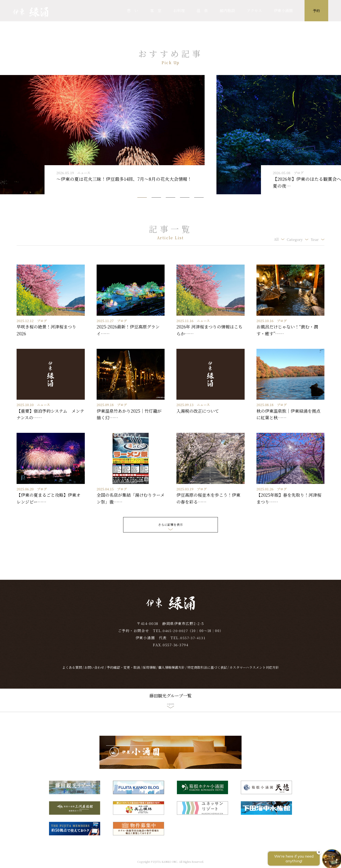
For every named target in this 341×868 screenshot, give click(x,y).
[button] (142, 197)
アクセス (254, 11)
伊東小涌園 (283, 11)
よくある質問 (72, 671)
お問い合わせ (94, 671)
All (276, 239)
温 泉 (202, 11)
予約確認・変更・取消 (123, 671)
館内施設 (227, 11)
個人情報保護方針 (171, 671)
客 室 (156, 11)
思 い (133, 11)
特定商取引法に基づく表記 (207, 671)
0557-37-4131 (193, 641)
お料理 (179, 11)
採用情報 (149, 671)
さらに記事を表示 (170, 525)
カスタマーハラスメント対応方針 (254, 671)
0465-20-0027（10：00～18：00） (193, 634)
